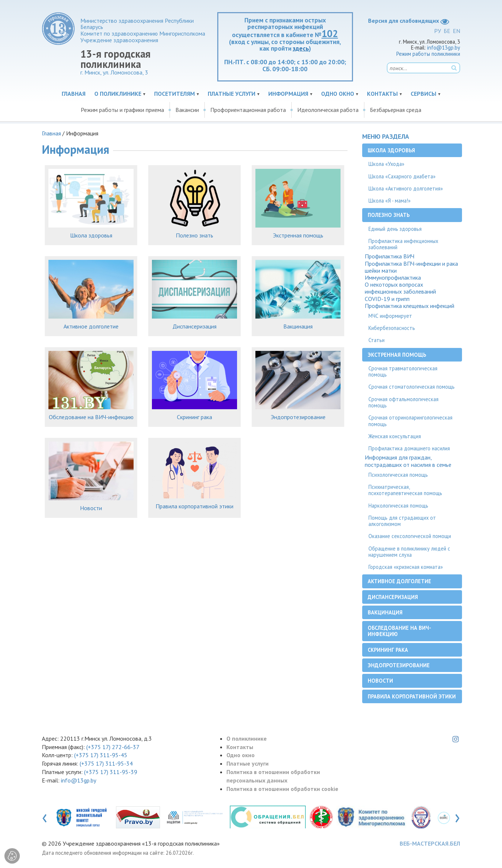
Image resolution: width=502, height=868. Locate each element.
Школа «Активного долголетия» (406, 188)
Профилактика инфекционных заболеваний (403, 244)
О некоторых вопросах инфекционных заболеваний (400, 288)
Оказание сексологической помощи (410, 536)
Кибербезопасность (392, 328)
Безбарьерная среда (396, 110)
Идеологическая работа (328, 110)
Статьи (376, 340)
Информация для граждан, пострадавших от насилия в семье (408, 461)
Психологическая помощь (398, 475)
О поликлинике (118, 94)
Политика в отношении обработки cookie (282, 789)
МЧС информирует (390, 316)
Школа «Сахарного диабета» (402, 176)
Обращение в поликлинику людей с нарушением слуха (409, 552)
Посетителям (174, 94)
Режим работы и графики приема (122, 110)
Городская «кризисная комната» (406, 567)
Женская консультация (395, 436)
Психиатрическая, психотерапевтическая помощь (405, 490)
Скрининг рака (194, 417)
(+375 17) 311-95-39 (111, 772)
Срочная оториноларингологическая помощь (410, 421)
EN (456, 31)
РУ (438, 31)
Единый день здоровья (395, 229)
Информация (288, 94)
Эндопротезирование (298, 417)
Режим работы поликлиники (428, 54)
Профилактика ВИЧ (390, 256)
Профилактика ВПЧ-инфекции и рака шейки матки (411, 267)
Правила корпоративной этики (194, 506)
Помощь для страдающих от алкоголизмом (402, 521)
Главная (74, 94)
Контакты (382, 94)
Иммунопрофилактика (393, 278)
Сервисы (423, 94)
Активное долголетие (91, 326)
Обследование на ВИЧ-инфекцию (91, 417)
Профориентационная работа (248, 110)
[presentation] (45, 817)
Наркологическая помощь (398, 506)
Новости (91, 508)
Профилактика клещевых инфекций (410, 306)
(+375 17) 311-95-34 (106, 763)
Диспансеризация (194, 326)
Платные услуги (232, 94)
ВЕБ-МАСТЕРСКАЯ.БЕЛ (430, 843)
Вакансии (187, 110)
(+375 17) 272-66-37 (113, 747)
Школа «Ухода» (386, 164)
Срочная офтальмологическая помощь (403, 402)
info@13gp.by (444, 48)
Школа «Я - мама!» (390, 201)
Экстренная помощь (298, 235)
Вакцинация (298, 326)
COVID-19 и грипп (387, 299)
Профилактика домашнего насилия (409, 448)
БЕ (447, 31)
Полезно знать (194, 235)
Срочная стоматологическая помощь (412, 387)
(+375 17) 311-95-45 (101, 755)
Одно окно (338, 94)
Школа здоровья (91, 235)
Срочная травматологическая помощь (403, 371)
